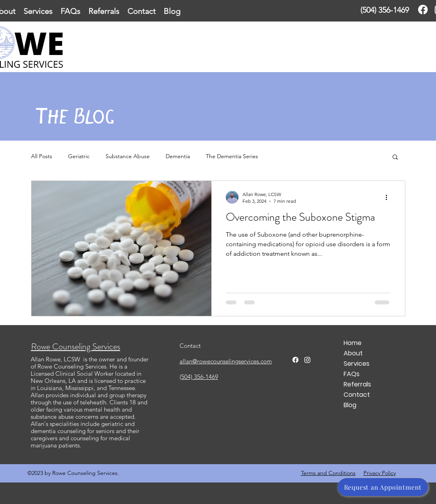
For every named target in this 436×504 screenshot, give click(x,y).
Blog (350, 405)
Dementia (178, 156)
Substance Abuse (128, 156)
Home (353, 343)
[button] (395, 158)
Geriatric (79, 156)
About (353, 353)
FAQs (352, 374)
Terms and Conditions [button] (328, 473)
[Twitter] (307, 360)
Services (357, 364)
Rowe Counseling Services (76, 346)
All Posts (42, 156)
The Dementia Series (232, 156)
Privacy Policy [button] (380, 473)
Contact (357, 395)
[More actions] (389, 197)
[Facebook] (423, 10)
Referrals (357, 384)
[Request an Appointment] (383, 487)
